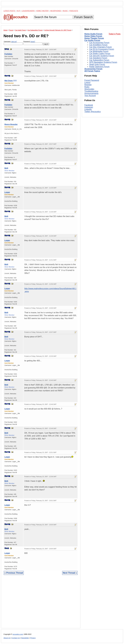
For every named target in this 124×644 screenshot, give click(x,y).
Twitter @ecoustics (93, 112)
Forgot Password (92, 80)
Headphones (56, 11)
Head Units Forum (97, 64)
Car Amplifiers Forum (98, 45)
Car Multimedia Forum (99, 51)
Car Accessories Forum (99, 43)
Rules (87, 87)
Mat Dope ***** (11, 81)
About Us (7, 638)
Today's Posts (115, 34)
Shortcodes (89, 89)
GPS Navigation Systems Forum (103, 62)
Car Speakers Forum (98, 58)
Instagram (89, 107)
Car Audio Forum (92, 40)
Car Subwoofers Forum (99, 60)
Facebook (89, 105)
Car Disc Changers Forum (101, 47)
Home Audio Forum (93, 34)
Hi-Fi (18, 11)
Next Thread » (70, 573)
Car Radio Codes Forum (100, 54)
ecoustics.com (18, 634)
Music (65, 11)
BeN (6, 168)
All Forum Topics (92, 71)
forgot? (33, 42)
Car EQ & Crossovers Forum (102, 49)
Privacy (33, 638)
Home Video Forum (93, 36)
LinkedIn (88, 109)
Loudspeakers (28, 11)
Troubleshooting (91, 91)
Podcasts (74, 11)
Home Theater (42, 11)
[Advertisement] (41, 603)
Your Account (90, 96)
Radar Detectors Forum (99, 67)
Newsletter (25, 638)
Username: (13, 43)
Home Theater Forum (94, 38)
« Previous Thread (14, 573)
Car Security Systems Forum (102, 56)
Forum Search (83, 17)
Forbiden (8, 54)
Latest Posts (9, 11)
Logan (7, 192)
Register (88, 85)
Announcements (91, 93)
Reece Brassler (11, 124)
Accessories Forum (93, 69)
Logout (87, 82)
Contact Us (16, 638)
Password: (33, 43)
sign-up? (14, 42)
